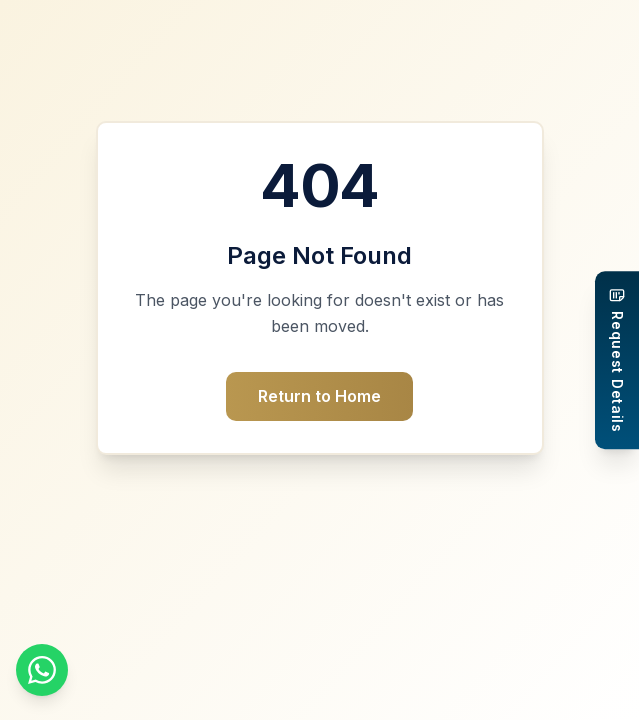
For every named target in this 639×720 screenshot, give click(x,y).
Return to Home (319, 396)
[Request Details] (617, 360)
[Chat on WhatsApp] (42, 670)
